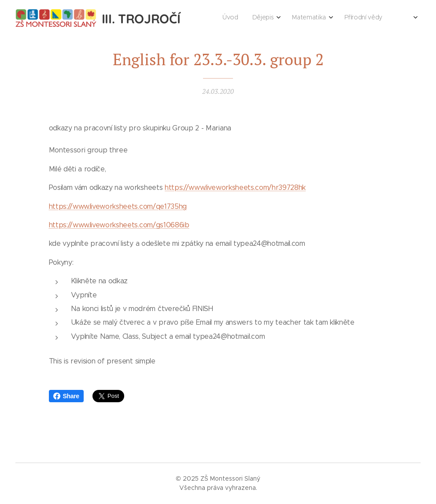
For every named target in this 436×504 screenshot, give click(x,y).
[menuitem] (297, 18)
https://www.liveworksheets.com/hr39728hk (235, 187)
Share (66, 396)
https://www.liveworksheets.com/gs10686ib (119, 225)
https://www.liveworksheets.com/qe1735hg (118, 206)
